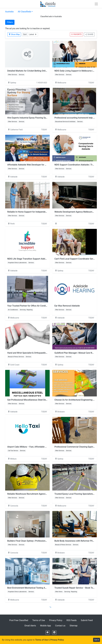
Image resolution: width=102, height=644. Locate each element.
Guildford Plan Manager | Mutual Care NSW (75, 353)
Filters (10, 22)
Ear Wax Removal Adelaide (67, 306)
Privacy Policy (56, 620)
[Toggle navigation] (96, 4)
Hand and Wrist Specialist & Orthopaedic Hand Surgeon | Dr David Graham (42, 353)
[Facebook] (48, 633)
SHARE (89, 34)
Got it (97, 640)
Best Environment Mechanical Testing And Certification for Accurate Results (43, 588)
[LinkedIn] (54, 633)
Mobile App (46, 626)
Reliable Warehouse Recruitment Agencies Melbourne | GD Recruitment (41, 494)
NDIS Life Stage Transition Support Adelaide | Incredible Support (38, 259)
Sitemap (74, 626)
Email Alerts (30, 626)
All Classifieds (24, 12)
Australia (9, 12)
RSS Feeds (72, 620)
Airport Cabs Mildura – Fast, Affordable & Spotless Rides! (34, 447)
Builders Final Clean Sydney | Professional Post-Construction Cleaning (41, 541)
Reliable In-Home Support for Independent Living (30, 212)
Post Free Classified (19, 620)
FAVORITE (76, 34)
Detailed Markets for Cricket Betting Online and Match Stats (36, 71)
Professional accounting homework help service (77, 118)
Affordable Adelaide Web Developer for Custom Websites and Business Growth (45, 165)
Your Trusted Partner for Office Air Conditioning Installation (35, 306)
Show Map (14, 34)
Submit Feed (87, 620)
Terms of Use (39, 620)
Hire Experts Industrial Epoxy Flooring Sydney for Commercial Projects (41, 118)
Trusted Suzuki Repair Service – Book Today (75, 588)
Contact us (60, 626)
